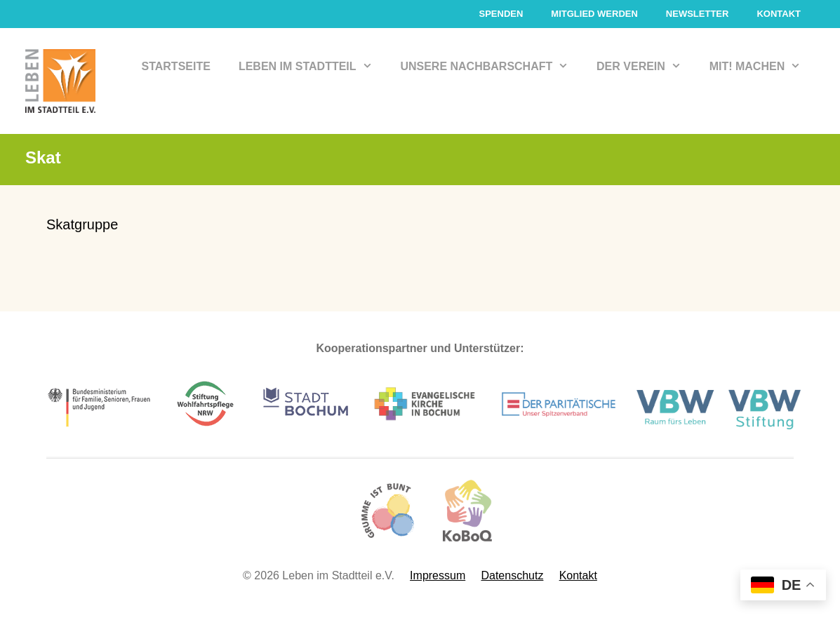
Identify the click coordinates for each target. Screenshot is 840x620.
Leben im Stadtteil (313, 67)
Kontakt (779, 14)
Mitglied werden (594, 14)
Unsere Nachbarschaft (491, 67)
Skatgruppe (82, 224)
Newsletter (698, 14)
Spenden (501, 14)
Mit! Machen (762, 67)
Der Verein (646, 67)
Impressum (438, 575)
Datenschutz (512, 575)
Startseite (176, 66)
